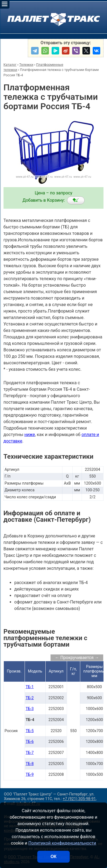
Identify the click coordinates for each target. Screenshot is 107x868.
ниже (30, 435)
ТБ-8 (30, 764)
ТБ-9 (30, 775)
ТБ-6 (30, 742)
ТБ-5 (30, 731)
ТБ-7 (30, 753)
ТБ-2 (30, 698)
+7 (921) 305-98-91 (79, 799)
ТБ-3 (30, 709)
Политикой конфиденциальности (62, 843)
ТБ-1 (30, 687)
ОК (54, 857)
